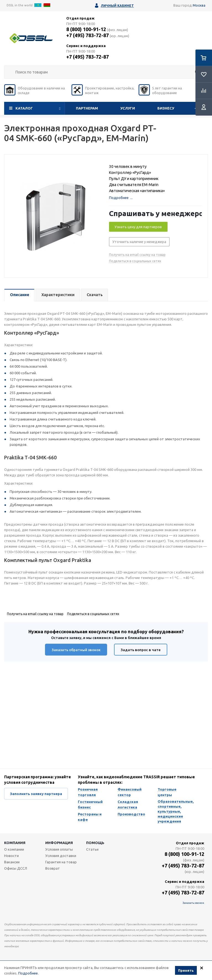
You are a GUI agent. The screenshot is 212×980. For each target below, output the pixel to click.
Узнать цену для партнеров (138, 227)
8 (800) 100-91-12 (86, 29)
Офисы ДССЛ (16, 868)
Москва (199, 5)
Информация (59, 843)
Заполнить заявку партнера (36, 794)
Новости (11, 856)
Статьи (92, 849)
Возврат (53, 868)
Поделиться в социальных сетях (135, 261)
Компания (15, 843)
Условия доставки (61, 856)
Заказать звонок (193, 903)
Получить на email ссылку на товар (137, 255)
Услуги (128, 108)
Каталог (24, 108)
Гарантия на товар (61, 862)
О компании (14, 849)
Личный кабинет (117, 6)
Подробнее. (28, 973)
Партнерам (87, 108)
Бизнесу (166, 108)
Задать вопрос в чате (141, 650)
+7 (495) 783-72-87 (88, 35)
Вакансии (12, 862)
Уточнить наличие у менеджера (139, 242)
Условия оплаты (59, 849)
